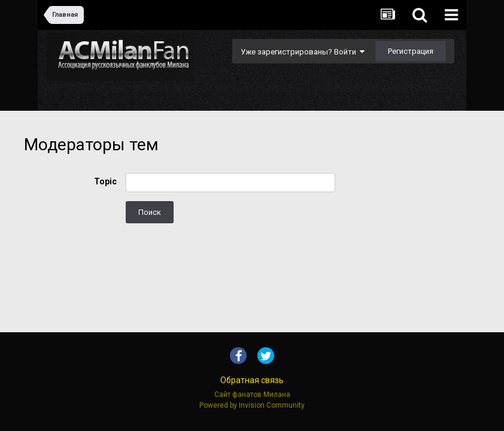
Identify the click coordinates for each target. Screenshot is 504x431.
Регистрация (411, 51)
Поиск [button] (150, 212)
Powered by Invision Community (252, 405)
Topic (105, 181)
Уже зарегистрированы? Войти (303, 52)
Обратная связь (252, 380)
